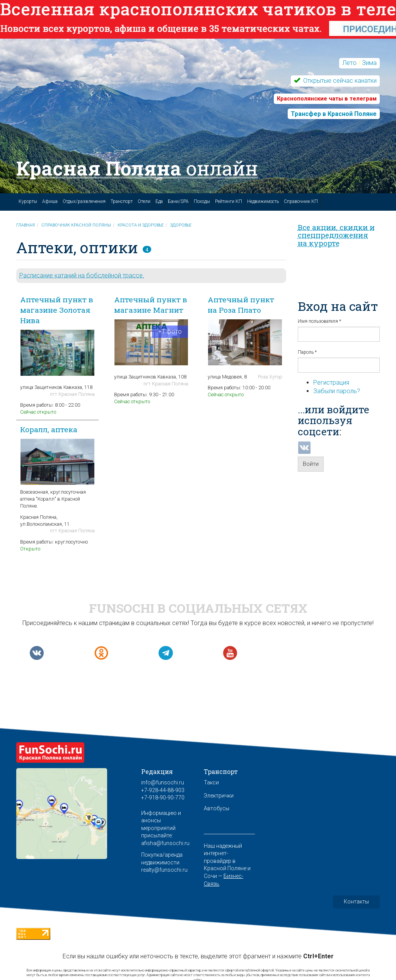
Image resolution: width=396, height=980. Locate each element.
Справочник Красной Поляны (76, 225)
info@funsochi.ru (163, 782)
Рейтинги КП (229, 201)
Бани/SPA (178, 201)
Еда (159, 201)
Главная (26, 225)
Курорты (28, 201)
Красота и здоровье (141, 225)
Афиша (50, 201)
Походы (202, 201)
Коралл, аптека (49, 429)
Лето (349, 63)
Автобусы (217, 808)
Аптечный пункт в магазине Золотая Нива (57, 310)
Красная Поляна (137, 168)
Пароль (307, 352)
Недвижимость (263, 201)
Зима (369, 63)
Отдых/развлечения (84, 201)
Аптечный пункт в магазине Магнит (151, 305)
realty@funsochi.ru (164, 870)
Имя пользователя (319, 321)
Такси (211, 782)
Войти (311, 464)
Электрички (219, 796)
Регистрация (331, 383)
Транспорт (122, 201)
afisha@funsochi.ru (165, 843)
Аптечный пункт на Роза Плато (241, 305)
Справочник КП (301, 201)
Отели (144, 201)
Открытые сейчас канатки (339, 81)
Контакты (356, 902)
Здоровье (181, 225)
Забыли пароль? (337, 391)
